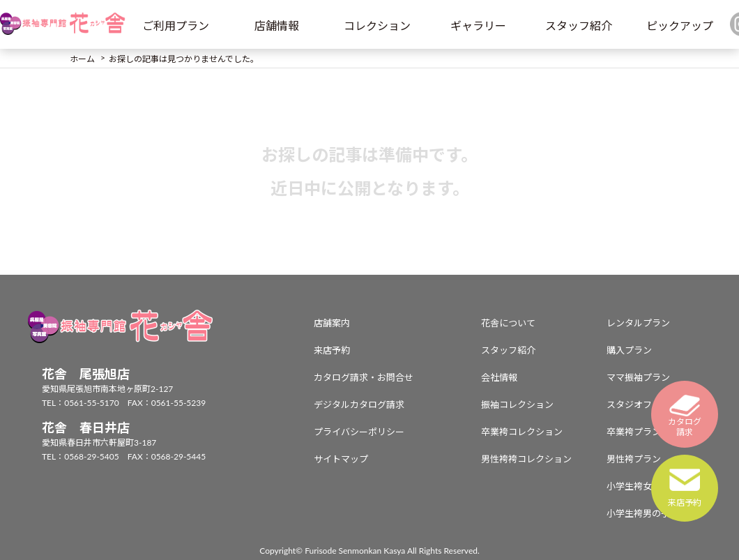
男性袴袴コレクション (526, 459)
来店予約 (332, 350)
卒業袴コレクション (522, 432)
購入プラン (629, 350)
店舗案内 (332, 323)
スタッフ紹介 (579, 25)
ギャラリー (478, 25)
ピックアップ (680, 25)
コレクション (377, 25)
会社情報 (499, 377)
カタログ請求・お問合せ (364, 377)
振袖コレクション (517, 404)
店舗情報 (277, 25)
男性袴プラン (634, 459)
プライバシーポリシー (359, 432)
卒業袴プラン (634, 432)
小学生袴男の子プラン (652, 513)
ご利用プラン (176, 25)
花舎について (508, 323)
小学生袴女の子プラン (652, 486)
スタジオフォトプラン (652, 404)
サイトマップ (341, 459)
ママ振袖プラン (638, 377)
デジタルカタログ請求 (359, 404)
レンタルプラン (638, 323)
